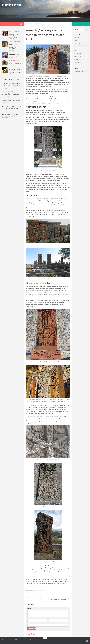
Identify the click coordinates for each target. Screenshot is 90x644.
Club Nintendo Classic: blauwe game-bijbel (14, 55)
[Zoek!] (86, 29)
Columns (11, 42)
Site (28, 623)
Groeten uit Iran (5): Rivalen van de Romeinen (15, 63)
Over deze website (23, 20)
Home (4, 20)
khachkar (42, 590)
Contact (33, 20)
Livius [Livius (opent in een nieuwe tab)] (38, 583)
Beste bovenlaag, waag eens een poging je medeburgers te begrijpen (15, 71)
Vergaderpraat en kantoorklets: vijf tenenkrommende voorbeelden (13, 47)
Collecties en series (12, 20)
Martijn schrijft (12, 5)
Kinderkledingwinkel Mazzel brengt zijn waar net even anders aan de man (12, 85)
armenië (31, 590)
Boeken (77, 38)
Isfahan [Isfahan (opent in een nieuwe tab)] (28, 576)
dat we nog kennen (36, 293)
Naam (29, 618)
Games (10, 31)
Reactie (29, 609)
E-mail (50, 618)
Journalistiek (16, 31)
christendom (36, 590)
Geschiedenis (30, 24)
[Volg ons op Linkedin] (21, 24)
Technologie (9, 113)
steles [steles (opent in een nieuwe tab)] (35, 101)
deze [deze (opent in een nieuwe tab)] (68, 579)
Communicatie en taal (80, 44)
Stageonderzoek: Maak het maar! (11, 101)
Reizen (37, 24)
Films (76, 47)
